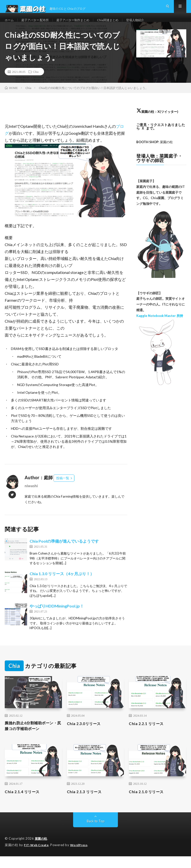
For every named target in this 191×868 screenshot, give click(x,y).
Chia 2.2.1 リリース (149, 734)
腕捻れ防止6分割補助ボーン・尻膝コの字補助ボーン (32, 737)
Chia (36, 82)
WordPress (82, 857)
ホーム (10, 25)
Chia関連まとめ (121, 25)
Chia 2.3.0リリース (86, 734)
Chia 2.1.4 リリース (25, 804)
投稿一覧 (63, 488)
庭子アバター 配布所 (39, 25)
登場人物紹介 (151, 25)
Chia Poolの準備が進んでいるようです (64, 551)
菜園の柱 (42, 851)
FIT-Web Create (37, 857)
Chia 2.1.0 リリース (149, 804)
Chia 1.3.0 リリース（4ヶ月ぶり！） (62, 584)
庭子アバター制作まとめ (82, 25)
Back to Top (96, 833)
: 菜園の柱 (156, 152)
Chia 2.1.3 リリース (87, 804)
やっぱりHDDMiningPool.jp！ (57, 616)
